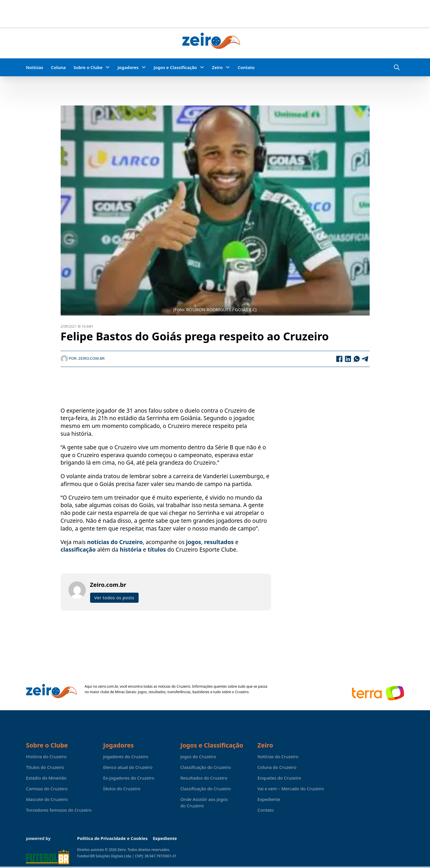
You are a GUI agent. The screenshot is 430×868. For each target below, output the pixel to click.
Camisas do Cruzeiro (47, 789)
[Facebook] (339, 359)
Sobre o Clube (88, 67)
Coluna (58, 67)
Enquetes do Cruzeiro (279, 778)
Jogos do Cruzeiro (198, 756)
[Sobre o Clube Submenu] (108, 67)
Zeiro (217, 67)
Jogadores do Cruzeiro (126, 756)
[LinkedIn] (348, 359)
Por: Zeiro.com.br (83, 359)
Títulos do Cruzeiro (45, 767)
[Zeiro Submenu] (228, 67)
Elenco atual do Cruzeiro (128, 767)
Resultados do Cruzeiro (204, 778)
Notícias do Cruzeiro (278, 756)
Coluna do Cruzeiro (277, 767)
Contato (246, 67)
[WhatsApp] (357, 359)
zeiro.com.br (108, 686)
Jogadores (128, 67)
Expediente (269, 799)
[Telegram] (365, 359)
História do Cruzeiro (46, 756)
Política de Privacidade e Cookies (112, 838)
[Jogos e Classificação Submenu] (202, 67)
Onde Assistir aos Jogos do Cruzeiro (204, 802)
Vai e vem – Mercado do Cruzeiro (291, 789)
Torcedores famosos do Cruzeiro (59, 810)
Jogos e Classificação (175, 67)
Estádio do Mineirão (46, 778)
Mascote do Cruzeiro (47, 799)
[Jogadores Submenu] (144, 67)
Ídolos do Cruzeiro (122, 789)
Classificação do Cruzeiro (205, 767)
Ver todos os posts (114, 598)
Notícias (35, 67)
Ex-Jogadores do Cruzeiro (129, 778)
